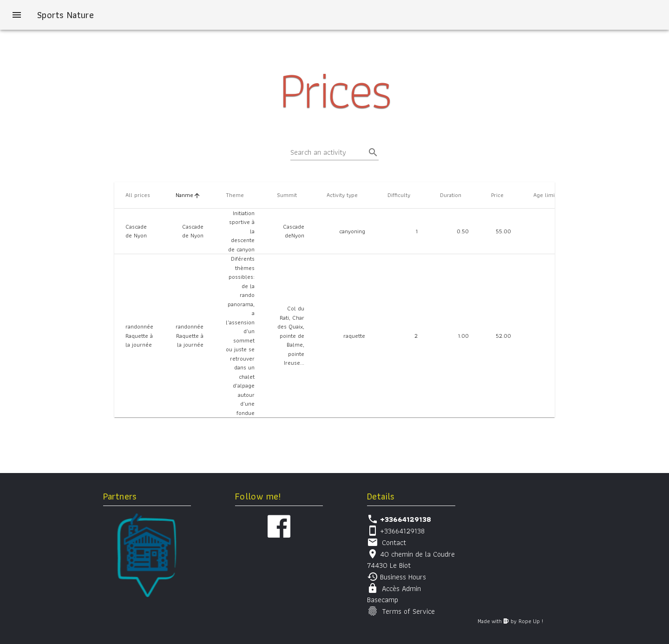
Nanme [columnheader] (188, 195)
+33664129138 (402, 531)
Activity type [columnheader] (346, 195)
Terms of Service (408, 611)
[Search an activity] (328, 152)
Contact (394, 542)
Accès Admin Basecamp (394, 594)
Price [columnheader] (501, 195)
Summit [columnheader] (291, 195)
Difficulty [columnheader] (403, 195)
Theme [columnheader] (239, 195)
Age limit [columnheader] (549, 195)
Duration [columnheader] (454, 195)
